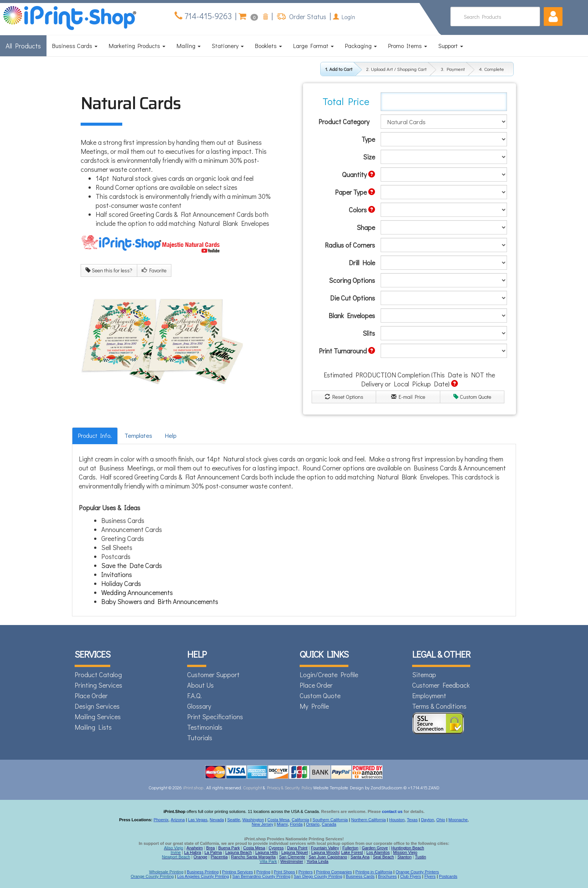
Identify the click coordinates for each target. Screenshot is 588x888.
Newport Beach (176, 857)
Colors (362, 210)
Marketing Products (137, 46)
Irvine (176, 852)
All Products (23, 46)
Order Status (307, 17)
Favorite (154, 270)
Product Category (344, 122)
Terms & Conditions (439, 706)
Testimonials (205, 727)
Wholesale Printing (166, 872)
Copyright (252, 787)
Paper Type (355, 192)
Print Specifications (215, 717)
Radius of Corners (350, 245)
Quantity (358, 174)
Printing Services (98, 685)
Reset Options (344, 397)
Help (171, 435)
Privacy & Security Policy (290, 787)
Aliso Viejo (173, 848)
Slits (369, 333)
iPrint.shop (193, 787)
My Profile (314, 706)
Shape (366, 227)
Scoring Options (352, 280)
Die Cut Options (352, 298)
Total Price (346, 101)
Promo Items (408, 46)
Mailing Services (98, 717)
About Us (200, 685)
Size (369, 157)
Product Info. (95, 435)
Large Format (313, 46)
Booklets (268, 46)
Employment (429, 696)
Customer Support (213, 675)
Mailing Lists (93, 727)
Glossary (199, 706)
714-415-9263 (207, 16)
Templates (138, 435)
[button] (553, 17)
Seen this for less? (109, 270)
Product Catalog (98, 675)
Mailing (189, 46)
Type (368, 139)
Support (451, 46)
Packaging (361, 46)
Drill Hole (362, 263)
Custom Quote (472, 397)
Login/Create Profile (329, 675)
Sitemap (424, 675)
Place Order (91, 696)
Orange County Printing (152, 876)
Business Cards (75, 46)
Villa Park (268, 861)
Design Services (97, 706)
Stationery (228, 46)
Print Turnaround (347, 351)
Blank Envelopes (352, 316)
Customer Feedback (441, 685)
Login (344, 17)
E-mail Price (408, 397)
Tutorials (200, 738)
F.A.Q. (194, 696)
